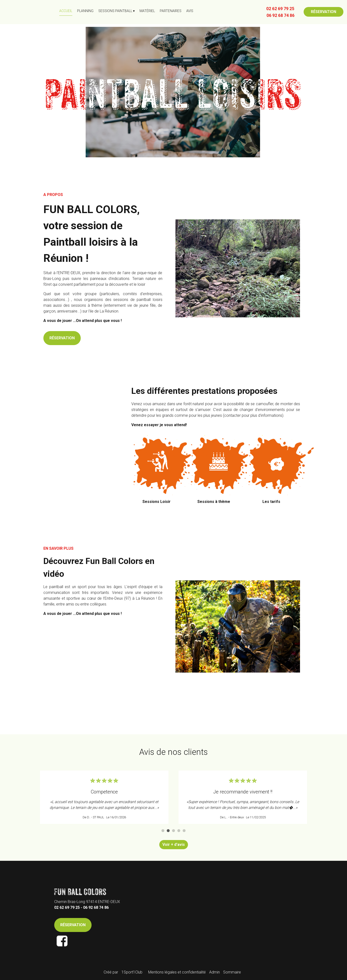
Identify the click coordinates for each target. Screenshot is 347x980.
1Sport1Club (132, 972)
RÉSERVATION (324, 12)
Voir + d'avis (174, 844)
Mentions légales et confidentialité (177, 972)
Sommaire (232, 972)
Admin (214, 972)
